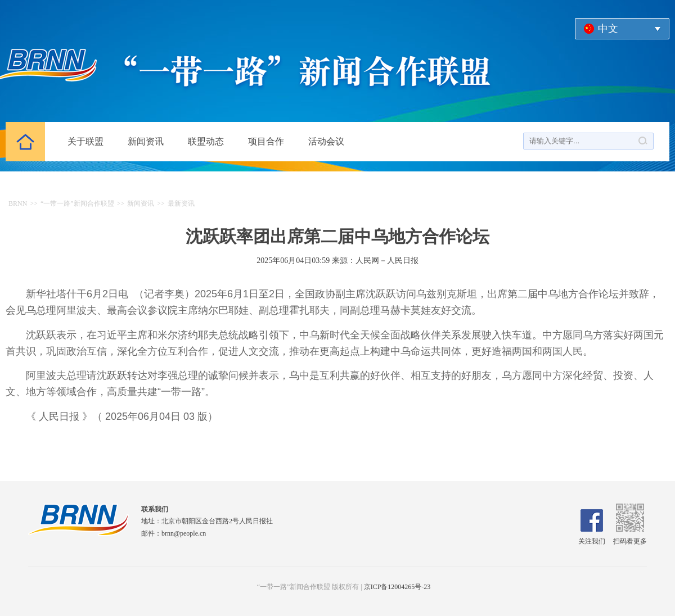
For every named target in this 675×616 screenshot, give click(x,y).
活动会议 (326, 141)
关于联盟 (85, 141)
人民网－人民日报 (387, 261)
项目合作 (266, 141)
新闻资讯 (146, 141)
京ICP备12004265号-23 (397, 587)
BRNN (18, 203)
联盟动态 (206, 141)
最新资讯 (181, 203)
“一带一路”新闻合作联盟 (77, 203)
